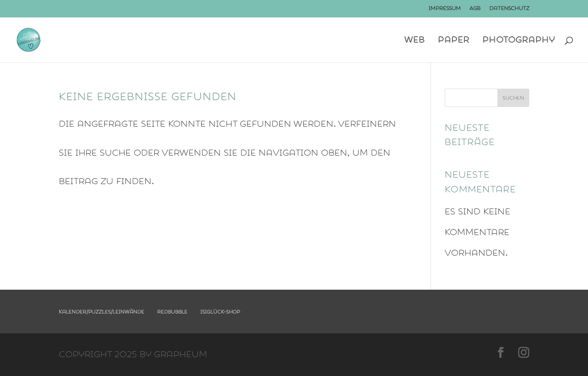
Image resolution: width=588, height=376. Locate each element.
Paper (454, 41)
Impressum (445, 8)
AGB (475, 8)
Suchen (513, 98)
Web (415, 41)
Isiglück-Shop (220, 312)
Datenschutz (509, 8)
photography (519, 41)
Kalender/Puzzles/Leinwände (102, 312)
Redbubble (172, 312)
